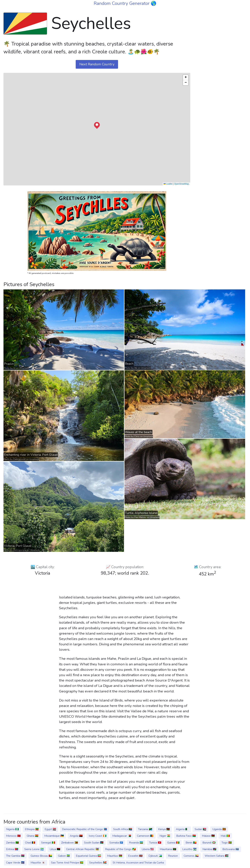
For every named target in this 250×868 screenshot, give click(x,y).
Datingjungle (20, 550)
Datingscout (19, 459)
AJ (14, 368)
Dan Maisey (140, 517)
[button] (97, 125)
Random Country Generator (122, 3)
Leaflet (168, 184)
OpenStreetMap (182, 184)
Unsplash (24, 368)
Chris (137, 436)
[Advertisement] (220, 63)
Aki (136, 368)
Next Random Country (97, 64)
